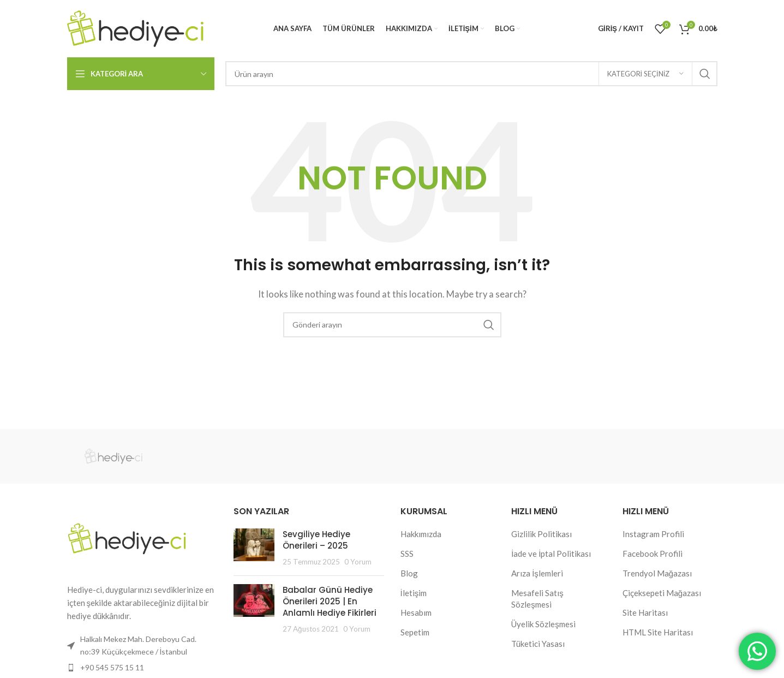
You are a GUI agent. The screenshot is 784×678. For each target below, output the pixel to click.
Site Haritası (645, 612)
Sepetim (415, 632)
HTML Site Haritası (658, 632)
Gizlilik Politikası (541, 534)
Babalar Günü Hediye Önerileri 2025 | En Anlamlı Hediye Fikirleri (330, 601)
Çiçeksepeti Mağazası (662, 593)
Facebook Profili (653, 554)
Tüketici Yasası (538, 644)
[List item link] (142, 668)
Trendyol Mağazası (657, 573)
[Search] (471, 74)
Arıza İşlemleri (537, 573)
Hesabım (416, 612)
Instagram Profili (653, 534)
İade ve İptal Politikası (551, 554)
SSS (407, 554)
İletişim (414, 593)
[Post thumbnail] (254, 548)
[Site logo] (135, 27)
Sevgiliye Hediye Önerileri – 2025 (316, 540)
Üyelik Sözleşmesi (543, 624)
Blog (409, 573)
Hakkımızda (421, 534)
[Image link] (127, 538)
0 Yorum (358, 562)
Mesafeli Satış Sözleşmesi (537, 599)
